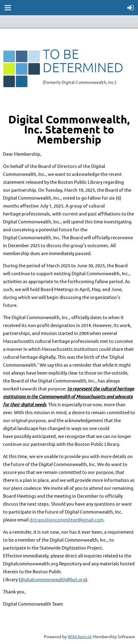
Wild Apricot (80, 636)
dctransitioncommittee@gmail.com (67, 519)
